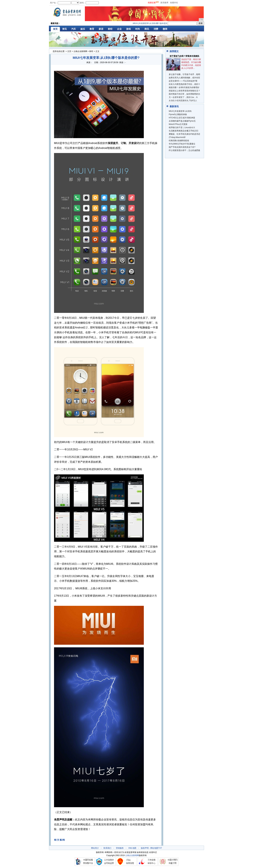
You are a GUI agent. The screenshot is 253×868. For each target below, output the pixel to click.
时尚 (138, 29)
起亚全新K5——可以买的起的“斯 (183, 81)
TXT (160, 848)
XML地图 (132, 848)
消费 (156, 29)
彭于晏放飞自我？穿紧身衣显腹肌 (184, 56)
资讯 (64, 29)
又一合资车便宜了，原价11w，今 (183, 97)
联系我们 (107, 848)
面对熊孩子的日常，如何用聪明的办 (184, 94)
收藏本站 (174, 3)
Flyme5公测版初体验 (178, 114)
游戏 (128, 29)
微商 (165, 29)
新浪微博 (164, 3)
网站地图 (154, 848)
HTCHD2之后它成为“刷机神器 (182, 118)
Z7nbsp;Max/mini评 (177, 137)
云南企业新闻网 (80, 51)
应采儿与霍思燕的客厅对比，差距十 (184, 84)
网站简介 (95, 848)
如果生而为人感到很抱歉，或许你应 (184, 78)
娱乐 (83, 29)
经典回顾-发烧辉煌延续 (179, 141)
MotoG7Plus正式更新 (178, 124)
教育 (92, 29)
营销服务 (120, 848)
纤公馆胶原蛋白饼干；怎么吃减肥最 (184, 150)
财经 (110, 29)
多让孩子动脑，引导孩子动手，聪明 (184, 74)
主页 (69, 51)
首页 (55, 29)
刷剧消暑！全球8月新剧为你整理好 (184, 87)
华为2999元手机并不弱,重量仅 (182, 144)
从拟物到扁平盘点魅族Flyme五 (182, 121)
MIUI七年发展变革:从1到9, (180, 111)
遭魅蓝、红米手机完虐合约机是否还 (184, 134)
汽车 (74, 29)
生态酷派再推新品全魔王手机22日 (184, 131)
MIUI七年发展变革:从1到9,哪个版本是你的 (153, 23)
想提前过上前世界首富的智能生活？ (184, 91)
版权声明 (145, 848)
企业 (119, 29)
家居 (101, 29)
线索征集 (152, 3)
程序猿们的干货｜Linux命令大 (182, 128)
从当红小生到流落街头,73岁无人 (183, 101)
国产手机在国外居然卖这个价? (182, 147)
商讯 (147, 29)
